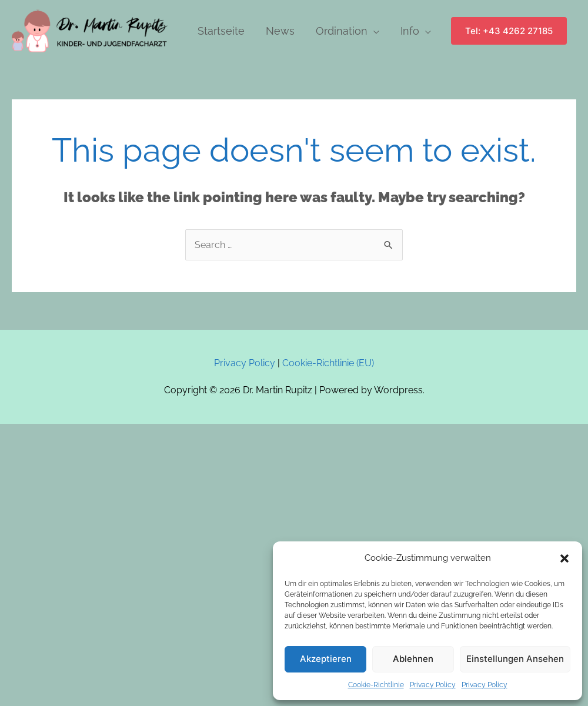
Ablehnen (413, 659)
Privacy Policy (433, 685)
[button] (564, 558)
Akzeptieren (326, 659)
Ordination (342, 31)
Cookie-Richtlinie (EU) (328, 363)
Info (410, 31)
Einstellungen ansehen (515, 659)
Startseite (221, 31)
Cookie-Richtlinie (376, 685)
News (280, 31)
